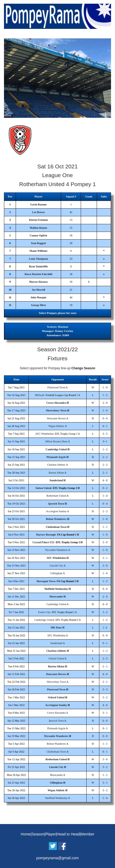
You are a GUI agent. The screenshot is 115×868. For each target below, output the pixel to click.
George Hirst (39, 305)
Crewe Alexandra (56, 403)
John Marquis (39, 297)
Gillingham (56, 573)
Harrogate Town (46, 581)
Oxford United (56, 658)
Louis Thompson (39, 259)
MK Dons (56, 628)
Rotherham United (56, 496)
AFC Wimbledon (44, 434)
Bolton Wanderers (56, 519)
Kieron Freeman (38, 220)
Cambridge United (56, 449)
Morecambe (56, 597)
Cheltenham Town (56, 527)
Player (50, 834)
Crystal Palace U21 (43, 542)
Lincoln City (56, 566)
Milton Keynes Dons (56, 441)
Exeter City (44, 612)
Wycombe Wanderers (56, 550)
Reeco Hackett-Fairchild (38, 274)
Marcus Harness (39, 282)
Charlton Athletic (56, 465)
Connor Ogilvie (39, 235)
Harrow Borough (46, 535)
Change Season (83, 368)
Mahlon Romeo (39, 228)
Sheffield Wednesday (56, 589)
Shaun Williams (39, 251)
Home (26, 834)
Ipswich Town (56, 504)
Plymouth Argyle (56, 457)
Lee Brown (38, 212)
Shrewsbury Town (56, 410)
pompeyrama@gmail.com (58, 858)
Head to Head (68, 834)
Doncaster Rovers (56, 418)
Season (38, 834)
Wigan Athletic (56, 426)
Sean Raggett (38, 243)
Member (88, 834)
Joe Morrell (39, 290)
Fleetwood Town (56, 387)
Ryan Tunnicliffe (38, 266)
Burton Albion (56, 473)
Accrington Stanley (56, 511)
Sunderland (56, 480)
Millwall (39, 395)
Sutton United (43, 488)
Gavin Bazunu (38, 204)
